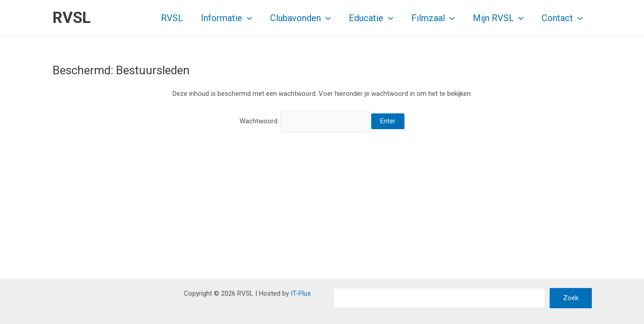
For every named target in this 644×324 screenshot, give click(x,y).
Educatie (371, 18)
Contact (562, 18)
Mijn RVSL (498, 18)
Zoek (571, 298)
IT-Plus (301, 293)
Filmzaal (433, 18)
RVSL (72, 18)
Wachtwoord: (304, 121)
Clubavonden (300, 18)
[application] (247, 18)
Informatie (227, 18)
